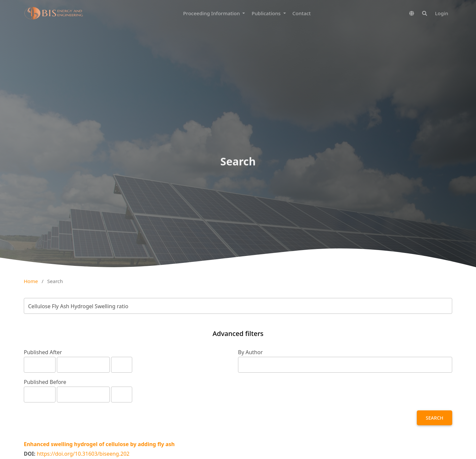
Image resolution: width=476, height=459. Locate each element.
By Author (250, 352)
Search (435, 418)
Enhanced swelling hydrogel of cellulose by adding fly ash (99, 444)
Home (31, 281)
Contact (302, 13)
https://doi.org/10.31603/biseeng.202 (83, 454)
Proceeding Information (212, 13)
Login (442, 13)
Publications (267, 13)
